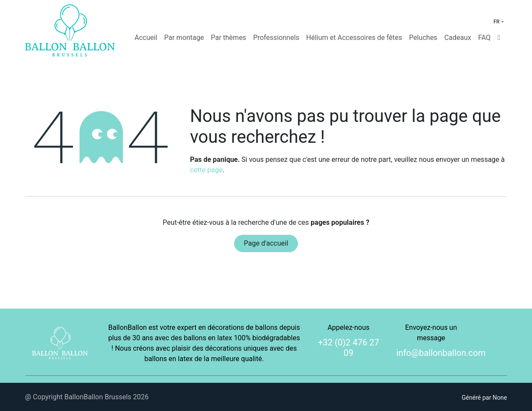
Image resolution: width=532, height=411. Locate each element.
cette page (207, 170)
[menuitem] (146, 38)
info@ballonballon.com (441, 353)
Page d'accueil (266, 243)
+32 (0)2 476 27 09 (349, 348)
